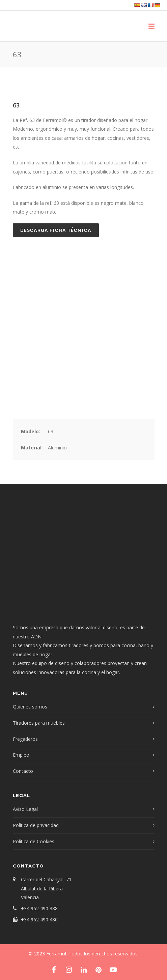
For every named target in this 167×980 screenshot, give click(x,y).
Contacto (23, 771)
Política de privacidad (36, 825)
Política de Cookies (34, 841)
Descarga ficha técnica (56, 230)
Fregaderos (25, 739)
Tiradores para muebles (39, 723)
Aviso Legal (25, 809)
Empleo (21, 755)
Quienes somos (30, 707)
